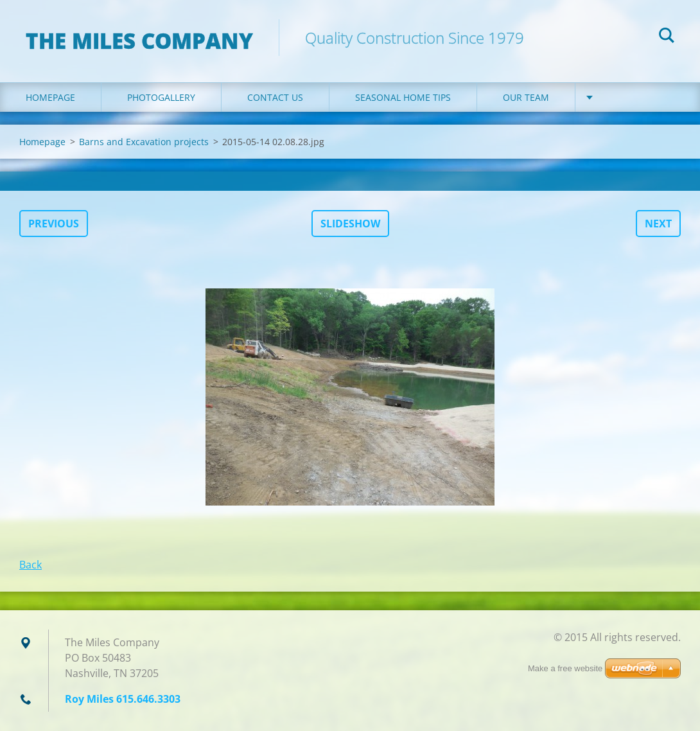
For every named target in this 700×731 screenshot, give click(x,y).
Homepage (50, 97)
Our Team (526, 97)
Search (667, 37)
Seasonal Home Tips (403, 97)
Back (31, 565)
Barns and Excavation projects (144, 142)
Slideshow (350, 224)
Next (658, 224)
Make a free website (565, 668)
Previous (54, 224)
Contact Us (275, 97)
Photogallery (161, 97)
